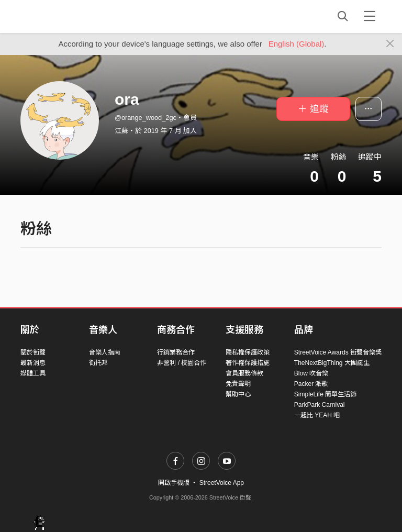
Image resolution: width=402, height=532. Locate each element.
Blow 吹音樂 (311, 373)
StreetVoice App (222, 483)
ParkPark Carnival (320, 405)
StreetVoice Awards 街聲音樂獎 (338, 352)
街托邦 (98, 363)
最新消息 (33, 363)
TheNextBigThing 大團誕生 (332, 363)
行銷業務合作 (176, 352)
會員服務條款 (244, 373)
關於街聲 (33, 352)
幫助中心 (238, 394)
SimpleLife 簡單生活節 (325, 394)
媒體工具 (33, 373)
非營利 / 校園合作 (182, 363)
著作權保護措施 (248, 363)
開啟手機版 (174, 483)
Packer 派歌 (311, 384)
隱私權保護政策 (248, 352)
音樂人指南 (105, 352)
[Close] (390, 44)
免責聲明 (238, 384)
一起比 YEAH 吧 (317, 415)
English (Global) (297, 44)
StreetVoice (64, 16)
